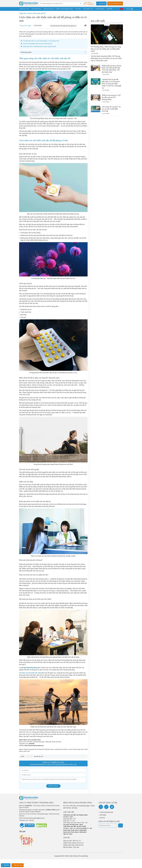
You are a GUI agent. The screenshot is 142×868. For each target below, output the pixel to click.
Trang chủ (22, 13)
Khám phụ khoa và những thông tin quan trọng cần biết (39, 46)
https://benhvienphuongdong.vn (34, 746)
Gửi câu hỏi (101, 3)
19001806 (32, 744)
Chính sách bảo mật (106, 812)
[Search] (81, 4)
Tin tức (29, 13)
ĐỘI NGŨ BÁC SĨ (49, 9)
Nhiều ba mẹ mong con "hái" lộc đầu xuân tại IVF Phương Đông (111, 97)
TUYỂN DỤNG (100, 9)
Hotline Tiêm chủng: (74, 843)
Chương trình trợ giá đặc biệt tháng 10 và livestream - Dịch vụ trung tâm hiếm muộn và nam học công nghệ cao (111, 84)
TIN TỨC (78, 9)
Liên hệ (102, 818)
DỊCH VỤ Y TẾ (24, 9)
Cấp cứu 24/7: (72, 841)
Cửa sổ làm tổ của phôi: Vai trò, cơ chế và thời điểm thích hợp (111, 109)
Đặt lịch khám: (71, 847)
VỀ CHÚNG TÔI (88, 9)
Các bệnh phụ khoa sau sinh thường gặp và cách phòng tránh (41, 41)
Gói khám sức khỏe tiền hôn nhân (30, 673)
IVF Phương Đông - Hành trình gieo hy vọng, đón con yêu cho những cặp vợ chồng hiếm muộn (106, 49)
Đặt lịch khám (18, 865)
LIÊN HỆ (109, 9)
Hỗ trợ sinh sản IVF (39, 13)
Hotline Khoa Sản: (73, 845)
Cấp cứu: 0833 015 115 (115, 3)
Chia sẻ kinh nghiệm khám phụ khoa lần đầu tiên (37, 44)
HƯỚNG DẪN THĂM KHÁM (64, 9)
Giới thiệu (103, 815)
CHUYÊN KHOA (36, 9)
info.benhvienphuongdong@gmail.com (34, 818)
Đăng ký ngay (53, 786)
